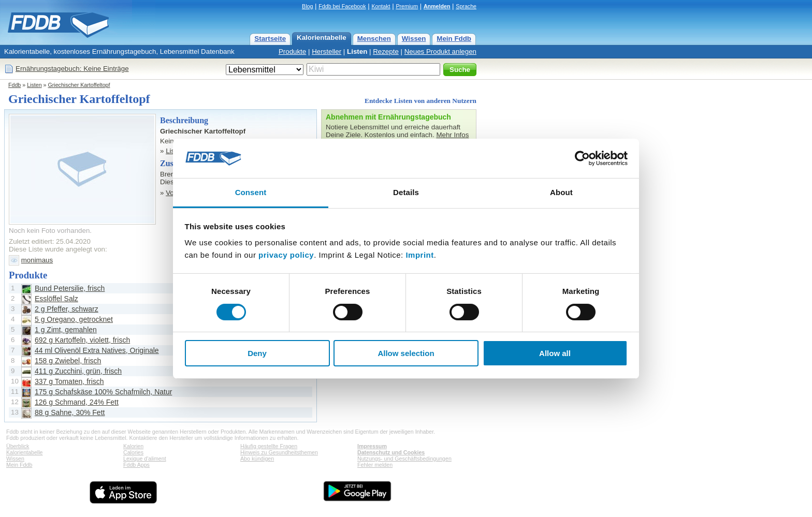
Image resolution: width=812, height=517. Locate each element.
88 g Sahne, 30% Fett (70, 412)
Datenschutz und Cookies (391, 452)
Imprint (419, 255)
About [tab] (561, 192)
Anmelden (437, 6)
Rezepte (386, 51)
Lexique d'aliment (145, 459)
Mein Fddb (454, 39)
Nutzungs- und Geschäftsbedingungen (404, 459)
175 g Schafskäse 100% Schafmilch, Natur (103, 392)
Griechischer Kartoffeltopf (79, 85)
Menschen (374, 39)
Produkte (292, 51)
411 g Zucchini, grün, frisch (78, 371)
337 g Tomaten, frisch (69, 381)
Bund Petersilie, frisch (70, 288)
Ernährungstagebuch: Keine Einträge (72, 69)
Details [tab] (406, 192)
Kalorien (133, 446)
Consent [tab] (251, 192)
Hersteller (327, 51)
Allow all (555, 353)
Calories (133, 452)
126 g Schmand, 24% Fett (77, 402)
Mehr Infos (452, 135)
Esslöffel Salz (56, 299)
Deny (257, 353)
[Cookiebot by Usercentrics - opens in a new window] (582, 158)
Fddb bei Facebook (342, 6)
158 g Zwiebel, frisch (68, 361)
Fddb (15, 85)
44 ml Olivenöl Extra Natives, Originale (97, 350)
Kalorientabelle (322, 38)
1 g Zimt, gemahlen (66, 330)
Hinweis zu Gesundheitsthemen (279, 452)
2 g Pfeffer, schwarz (67, 309)
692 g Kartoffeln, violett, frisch (82, 340)
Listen (357, 51)
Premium (407, 6)
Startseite (270, 39)
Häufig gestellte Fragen (269, 446)
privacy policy (286, 255)
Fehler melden (375, 465)
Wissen (414, 39)
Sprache (466, 6)
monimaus (37, 260)
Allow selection (406, 353)
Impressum (372, 446)
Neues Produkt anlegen (440, 51)
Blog (307, 6)
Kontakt (381, 6)
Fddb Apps (136, 465)
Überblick (18, 446)
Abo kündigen (257, 459)
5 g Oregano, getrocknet (74, 319)
